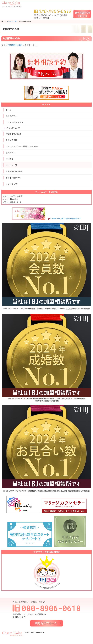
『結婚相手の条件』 (16, 45)
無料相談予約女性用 (82, 14)
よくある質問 (11, 140)
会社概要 (9, 159)
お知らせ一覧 (11, 165)
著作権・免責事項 (13, 178)
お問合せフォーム (46, 623)
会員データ (10, 153)
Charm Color (40, 633)
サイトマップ (11, 184)
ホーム (8, 110)
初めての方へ (11, 116)
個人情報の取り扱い (14, 171)
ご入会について (13, 128)
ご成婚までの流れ (13, 134)
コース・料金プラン (14, 122)
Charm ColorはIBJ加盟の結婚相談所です (66, 219)
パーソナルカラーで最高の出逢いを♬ (22, 146)
